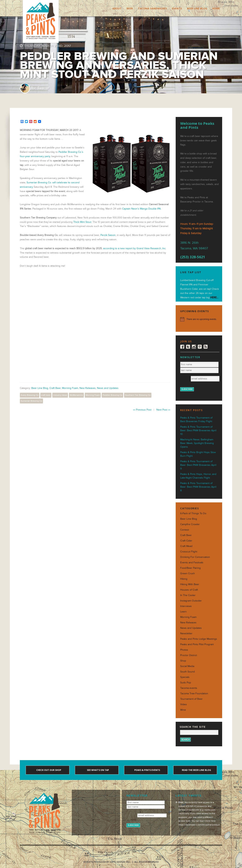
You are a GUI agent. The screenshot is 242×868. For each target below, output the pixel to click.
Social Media (187, 666)
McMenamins (76, 395)
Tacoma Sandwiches (152, 8)
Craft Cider (186, 541)
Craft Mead (186, 546)
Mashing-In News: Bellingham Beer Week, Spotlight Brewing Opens (197, 443)
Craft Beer (55, 388)
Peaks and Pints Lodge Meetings (199, 639)
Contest (185, 530)
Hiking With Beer (190, 584)
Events (177, 8)
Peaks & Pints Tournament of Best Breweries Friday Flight (196, 420)
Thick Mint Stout (82, 222)
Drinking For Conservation (195, 557)
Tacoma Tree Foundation (194, 693)
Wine (183, 710)
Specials (185, 677)
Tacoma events (189, 688)
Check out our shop (48, 770)
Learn (183, 612)
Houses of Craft (189, 590)
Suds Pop (186, 683)
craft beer (46, 395)
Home (216, 8)
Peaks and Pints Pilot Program (197, 644)
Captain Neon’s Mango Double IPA (141, 209)
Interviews (186, 606)
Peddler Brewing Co (112, 395)
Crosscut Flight (189, 552)
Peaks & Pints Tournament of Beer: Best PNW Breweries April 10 (198, 430)
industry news (60, 395)
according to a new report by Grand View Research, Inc (134, 248)
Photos (184, 650)
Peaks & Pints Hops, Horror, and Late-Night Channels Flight (198, 476)
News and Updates (108, 388)
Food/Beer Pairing (190, 568)
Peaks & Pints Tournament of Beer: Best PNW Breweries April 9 (198, 465)
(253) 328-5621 (193, 257)
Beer (130, 8)
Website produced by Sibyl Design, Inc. (107, 862)
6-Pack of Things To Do (193, 513)
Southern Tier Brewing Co (138, 395)
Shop (183, 661)
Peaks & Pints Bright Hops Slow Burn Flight (198, 454)
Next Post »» (163, 410)
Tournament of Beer (191, 699)
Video (184, 704)
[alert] (199, 319)
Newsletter (186, 633)
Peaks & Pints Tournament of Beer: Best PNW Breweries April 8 (198, 487)
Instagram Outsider (191, 601)
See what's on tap (98, 770)
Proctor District (189, 655)
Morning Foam (70, 388)
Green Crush (188, 573)
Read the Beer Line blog (196, 770)
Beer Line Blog (197, 8)
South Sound (188, 672)
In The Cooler (188, 595)
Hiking (184, 579)
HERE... (214, 297)
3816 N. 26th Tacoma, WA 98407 (194, 246)
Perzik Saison (108, 235)
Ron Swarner (40, 88)
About (117, 8)
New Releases (88, 388)
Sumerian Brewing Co (31, 401)
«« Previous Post (142, 410)
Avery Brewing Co (30, 395)
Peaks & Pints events (147, 770)
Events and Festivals (192, 563)
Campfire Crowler (190, 524)
